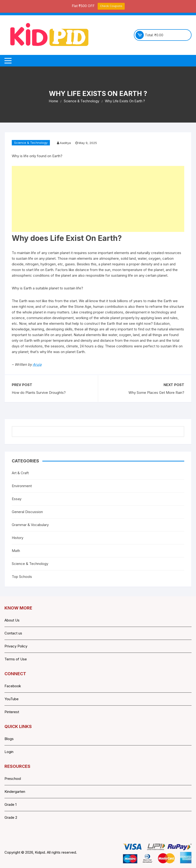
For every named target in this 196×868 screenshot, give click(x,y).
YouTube (12, 699)
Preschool (13, 779)
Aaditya (65, 143)
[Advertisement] (98, 199)
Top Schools (22, 577)
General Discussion (27, 512)
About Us (12, 620)
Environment (22, 486)
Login (9, 752)
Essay (17, 499)
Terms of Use (16, 659)
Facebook (13, 686)
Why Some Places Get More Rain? (156, 393)
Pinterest (12, 712)
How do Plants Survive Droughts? (39, 393)
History (18, 538)
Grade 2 (11, 817)
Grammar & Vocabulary (30, 525)
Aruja (37, 364)
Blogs (9, 739)
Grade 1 (10, 804)
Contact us (13, 633)
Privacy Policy (16, 646)
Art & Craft (20, 473)
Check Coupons (111, 6)
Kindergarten (15, 792)
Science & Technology (31, 143)
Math (16, 551)
